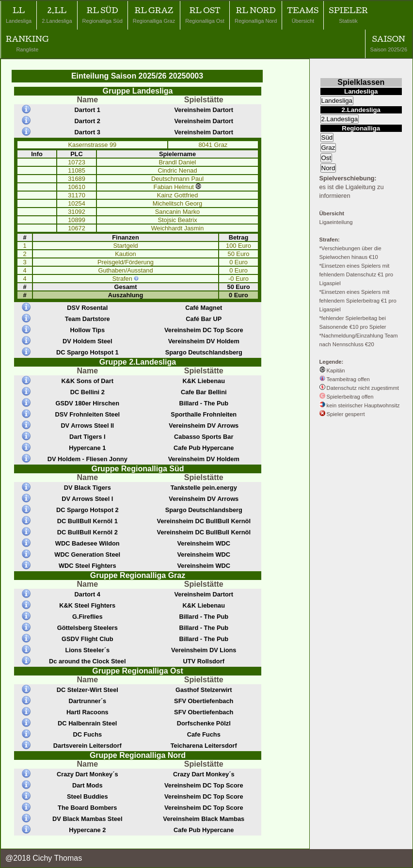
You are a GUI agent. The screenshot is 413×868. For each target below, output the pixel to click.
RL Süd (103, 15)
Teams (303, 15)
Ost (326, 158)
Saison (389, 43)
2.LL (57, 15)
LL (19, 15)
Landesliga (337, 101)
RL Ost (205, 15)
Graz (328, 148)
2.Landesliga (340, 119)
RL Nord (256, 15)
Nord (328, 168)
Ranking (27, 43)
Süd (327, 137)
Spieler (348, 15)
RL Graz (154, 15)
